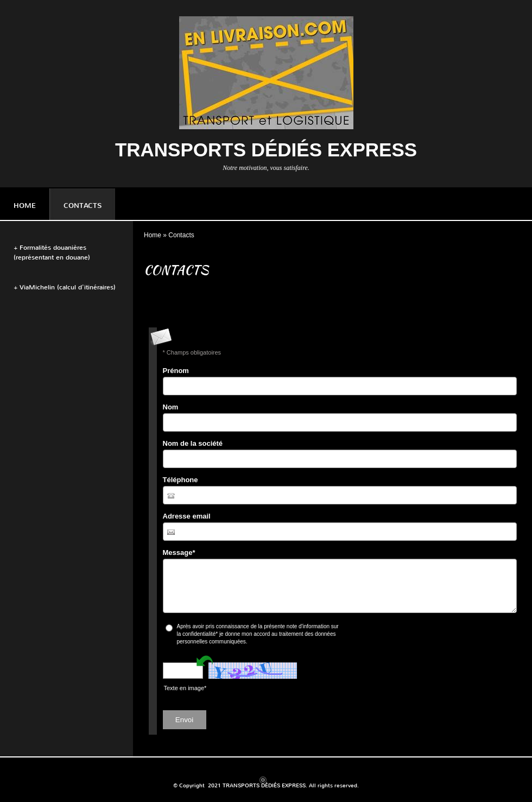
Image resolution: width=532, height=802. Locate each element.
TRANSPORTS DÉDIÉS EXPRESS (266, 150)
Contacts (83, 206)
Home (25, 206)
